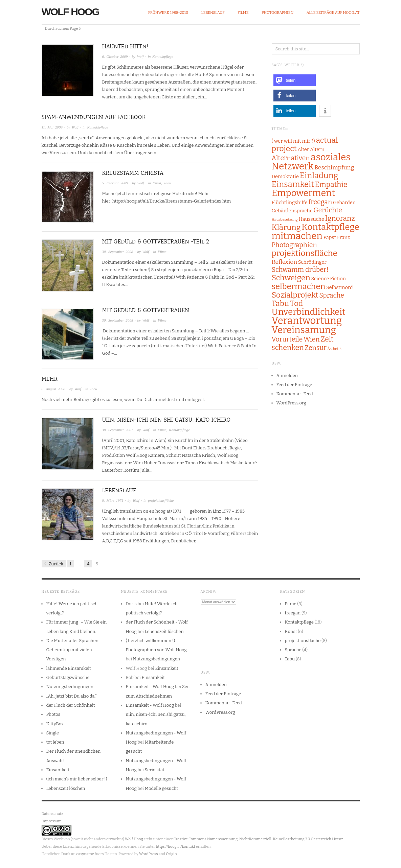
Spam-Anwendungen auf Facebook (94, 117)
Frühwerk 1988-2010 (168, 13)
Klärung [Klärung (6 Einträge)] (286, 227)
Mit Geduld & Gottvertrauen (146, 310)
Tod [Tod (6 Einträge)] (297, 303)
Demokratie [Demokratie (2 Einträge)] (285, 177)
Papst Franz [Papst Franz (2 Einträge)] (336, 237)
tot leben (55, 742)
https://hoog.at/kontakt (175, 847)
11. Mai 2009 (52, 127)
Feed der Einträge (294, 385)
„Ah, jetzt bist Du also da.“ (72, 696)
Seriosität (155, 770)
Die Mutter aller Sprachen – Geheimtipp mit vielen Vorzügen (74, 650)
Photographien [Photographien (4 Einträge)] (294, 245)
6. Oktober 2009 (115, 56)
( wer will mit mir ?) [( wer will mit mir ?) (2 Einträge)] (293, 141)
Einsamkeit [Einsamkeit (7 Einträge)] (293, 184)
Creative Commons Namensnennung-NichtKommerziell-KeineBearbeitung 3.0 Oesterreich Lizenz (258, 839)
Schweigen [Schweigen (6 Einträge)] (291, 278)
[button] (295, 80)
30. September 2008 (118, 252)
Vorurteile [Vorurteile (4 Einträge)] (287, 339)
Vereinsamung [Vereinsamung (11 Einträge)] (304, 330)
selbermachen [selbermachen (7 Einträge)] (299, 286)
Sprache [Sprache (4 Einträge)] (332, 295)
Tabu (168, 183)
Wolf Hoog (70, 12)
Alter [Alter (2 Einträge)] (303, 149)
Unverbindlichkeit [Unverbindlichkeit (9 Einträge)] (309, 312)
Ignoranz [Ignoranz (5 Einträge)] (340, 218)
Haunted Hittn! (125, 46)
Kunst (157, 183)
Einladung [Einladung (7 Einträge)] (319, 175)
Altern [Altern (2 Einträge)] (317, 149)
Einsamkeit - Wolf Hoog (150, 687)
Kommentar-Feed (295, 394)
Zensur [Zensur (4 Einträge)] (316, 348)
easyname (85, 854)
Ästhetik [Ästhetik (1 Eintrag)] (334, 349)
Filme (243, 13)
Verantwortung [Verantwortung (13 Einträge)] (307, 321)
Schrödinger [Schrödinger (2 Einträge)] (312, 262)
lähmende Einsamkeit (69, 668)
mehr (50, 379)
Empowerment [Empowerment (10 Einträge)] (304, 193)
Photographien (277, 13)
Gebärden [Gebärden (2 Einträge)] (344, 203)
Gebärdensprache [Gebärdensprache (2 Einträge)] (292, 211)
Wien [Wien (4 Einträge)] (312, 339)
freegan (293, 613)
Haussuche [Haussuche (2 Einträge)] (311, 219)
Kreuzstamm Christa (133, 173)
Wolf (140, 56)
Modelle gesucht (162, 788)
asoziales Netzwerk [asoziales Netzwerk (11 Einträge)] (311, 162)
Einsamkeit (58, 770)
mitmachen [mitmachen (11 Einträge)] (297, 236)
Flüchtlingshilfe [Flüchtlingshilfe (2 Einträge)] (290, 203)
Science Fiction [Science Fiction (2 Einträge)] (328, 279)
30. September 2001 (118, 430)
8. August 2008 (53, 389)
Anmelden (287, 376)
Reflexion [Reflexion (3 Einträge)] (285, 262)
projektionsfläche (161, 500)
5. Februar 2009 (115, 183)
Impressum (52, 821)
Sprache (293, 650)
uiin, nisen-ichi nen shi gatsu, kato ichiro (166, 420)
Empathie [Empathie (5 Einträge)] (331, 185)
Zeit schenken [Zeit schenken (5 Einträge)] (303, 343)
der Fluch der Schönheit (71, 705)
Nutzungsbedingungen (70, 687)
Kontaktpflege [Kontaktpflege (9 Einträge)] (330, 227)
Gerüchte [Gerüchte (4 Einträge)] (328, 210)
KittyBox (55, 724)
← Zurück (54, 564)
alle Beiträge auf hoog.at (333, 13)
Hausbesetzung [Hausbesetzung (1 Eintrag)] (285, 220)
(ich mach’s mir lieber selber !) (77, 779)
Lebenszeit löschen (66, 788)
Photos (53, 714)
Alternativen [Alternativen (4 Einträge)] (291, 158)
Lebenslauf (213, 13)
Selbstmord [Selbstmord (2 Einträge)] (340, 287)
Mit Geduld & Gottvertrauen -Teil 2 (156, 242)
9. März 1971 (113, 500)
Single (53, 733)
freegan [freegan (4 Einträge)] (320, 202)
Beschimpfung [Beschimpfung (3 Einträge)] (334, 168)
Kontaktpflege (163, 56)
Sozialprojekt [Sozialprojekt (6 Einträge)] (295, 295)
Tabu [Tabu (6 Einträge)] (281, 303)
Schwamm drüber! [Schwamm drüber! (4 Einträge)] (300, 270)
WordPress (149, 854)
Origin (171, 854)
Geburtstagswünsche (68, 677)
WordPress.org (291, 403)
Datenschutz (52, 814)
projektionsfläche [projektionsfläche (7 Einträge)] (305, 253)
